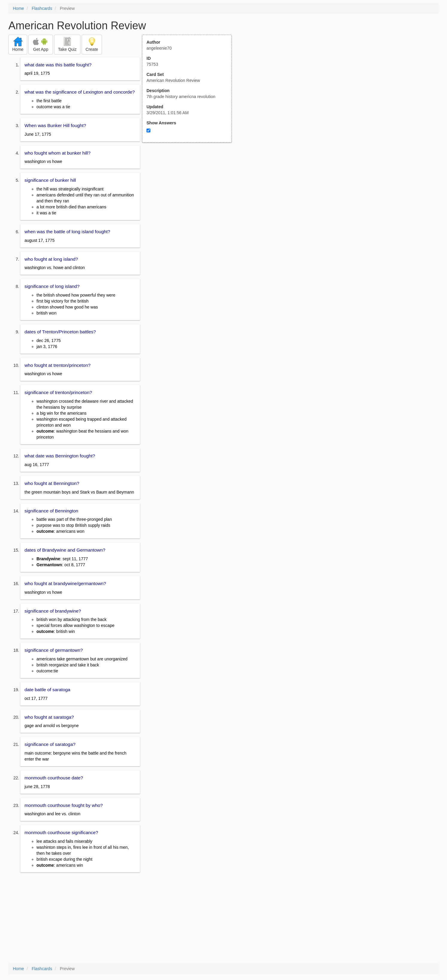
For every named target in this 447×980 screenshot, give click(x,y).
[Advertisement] (190, 201)
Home (18, 8)
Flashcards (42, 8)
